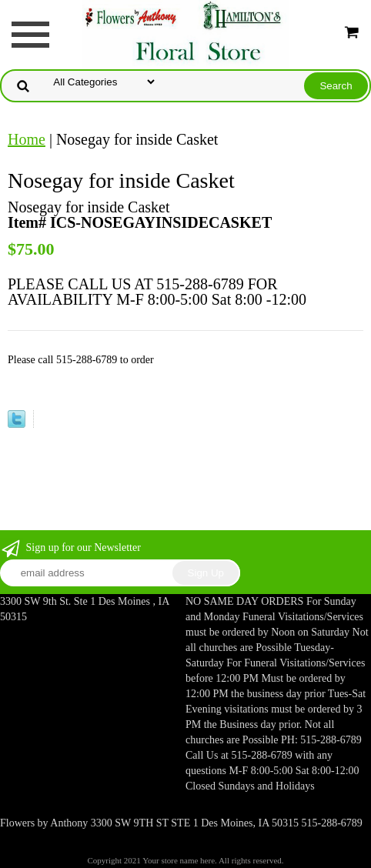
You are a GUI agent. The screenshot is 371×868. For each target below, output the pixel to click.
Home (27, 139)
